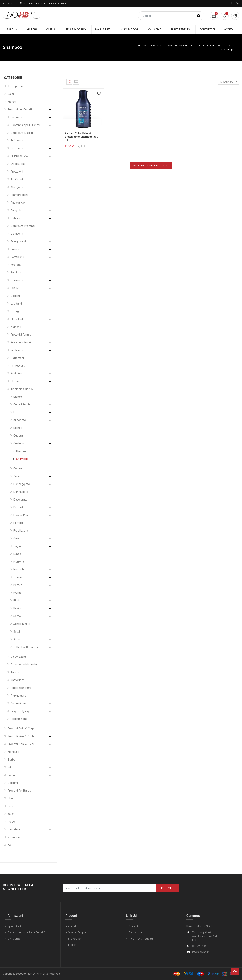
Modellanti (17, 319)
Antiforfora (17, 680)
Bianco (18, 397)
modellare (14, 830)
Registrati (135, 932)
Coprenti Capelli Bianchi (25, 125)
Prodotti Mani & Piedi (21, 744)
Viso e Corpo (77, 932)
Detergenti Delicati (22, 133)
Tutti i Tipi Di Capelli (26, 647)
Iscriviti (167, 888)
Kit (9, 768)
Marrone (19, 562)
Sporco (18, 640)
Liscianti (16, 296)
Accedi (133, 926)
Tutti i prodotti (17, 87)
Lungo (17, 554)
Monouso (14, 752)
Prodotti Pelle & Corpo (22, 729)
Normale (19, 570)
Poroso (18, 585)
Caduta (18, 436)
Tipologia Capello (209, 46)
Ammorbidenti (20, 195)
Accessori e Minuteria (24, 665)
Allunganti (17, 187)
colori (11, 814)
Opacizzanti (18, 164)
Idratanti (16, 265)
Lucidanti (16, 304)
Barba (12, 760)
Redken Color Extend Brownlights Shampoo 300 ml (81, 137)
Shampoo (230, 50)
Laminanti (17, 149)
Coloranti (16, 118)
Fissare (15, 250)
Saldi (11, 94)
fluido (11, 822)
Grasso (18, 539)
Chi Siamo (14, 939)
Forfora (18, 523)
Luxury (15, 312)
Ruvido (18, 609)
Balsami (21, 451)
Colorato (19, 469)
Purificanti (17, 351)
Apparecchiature (21, 688)
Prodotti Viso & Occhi (21, 737)
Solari (11, 775)
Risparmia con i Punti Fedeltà (27, 932)
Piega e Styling (20, 711)
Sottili (17, 632)
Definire (15, 219)
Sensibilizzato (22, 624)
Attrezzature (18, 696)
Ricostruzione (19, 719)
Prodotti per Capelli (180, 46)
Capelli (73, 926)
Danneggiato (22, 484)
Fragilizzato (21, 531)
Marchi (12, 102)
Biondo (18, 428)
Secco (17, 616)
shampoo (14, 838)
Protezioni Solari (21, 343)
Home (142, 46)
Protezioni (17, 172)
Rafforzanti (18, 358)
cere (10, 807)
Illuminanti (17, 273)
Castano (231, 46)
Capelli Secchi (22, 405)
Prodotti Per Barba (19, 791)
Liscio (17, 413)
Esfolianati (17, 141)
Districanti (17, 234)
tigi (10, 845)
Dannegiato (21, 492)
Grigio (17, 547)
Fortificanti (17, 257)
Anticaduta (17, 673)
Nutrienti (16, 327)
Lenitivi (15, 288)
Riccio (17, 601)
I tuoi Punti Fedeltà (141, 939)
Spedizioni (14, 926)
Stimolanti (17, 382)
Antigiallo (16, 211)
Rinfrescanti (18, 366)
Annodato (20, 420)
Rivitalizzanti (18, 374)
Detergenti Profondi (23, 226)
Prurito (18, 593)
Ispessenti (17, 281)
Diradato (19, 508)
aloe (11, 799)
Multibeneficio (19, 156)
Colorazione (18, 704)
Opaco (18, 578)
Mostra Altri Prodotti (151, 166)
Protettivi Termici (21, 335)
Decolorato (20, 500)
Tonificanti (17, 180)
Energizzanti (18, 242)
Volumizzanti (19, 657)
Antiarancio (18, 203)
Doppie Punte (22, 515)
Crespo (18, 477)
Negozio (156, 46)
